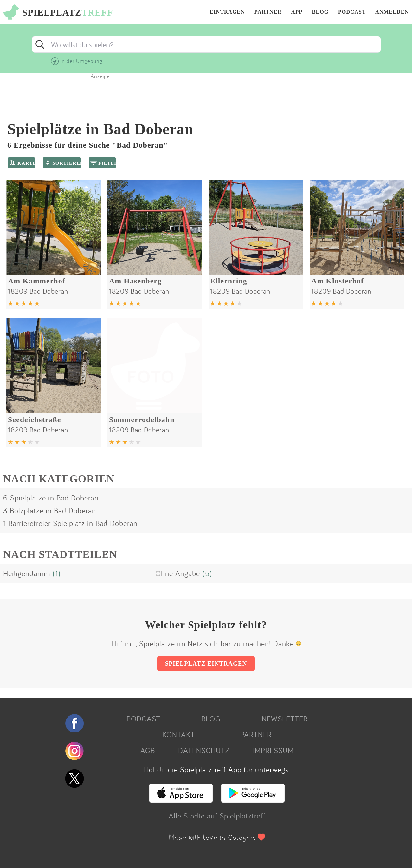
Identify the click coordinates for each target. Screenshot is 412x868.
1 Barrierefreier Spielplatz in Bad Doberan (70, 523)
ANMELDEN (392, 12)
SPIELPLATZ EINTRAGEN (206, 663)
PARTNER (268, 12)
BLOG (320, 12)
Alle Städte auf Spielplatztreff (217, 816)
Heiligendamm (27, 573)
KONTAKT (179, 734)
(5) (207, 573)
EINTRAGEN (227, 12)
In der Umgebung (81, 61)
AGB (148, 750)
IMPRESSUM (273, 750)
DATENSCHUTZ (204, 750)
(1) (57, 573)
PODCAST (352, 12)
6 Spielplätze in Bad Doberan (51, 498)
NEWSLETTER (285, 719)
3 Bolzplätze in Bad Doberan (50, 510)
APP (297, 12)
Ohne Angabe (178, 573)
